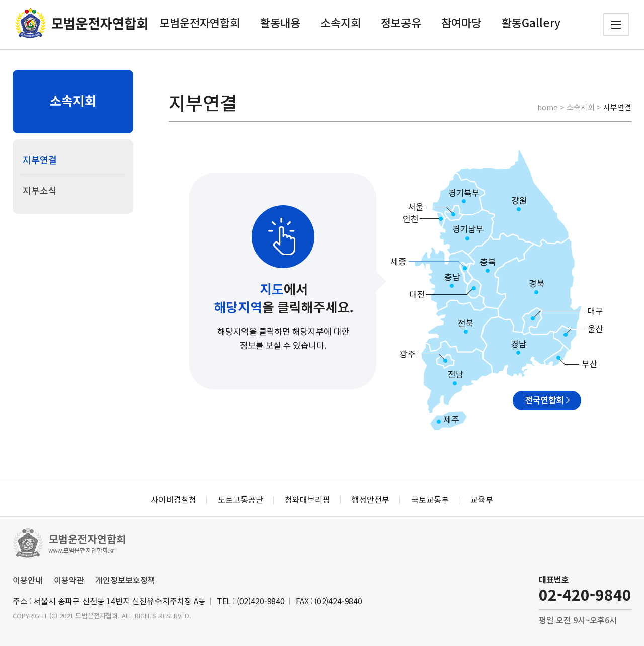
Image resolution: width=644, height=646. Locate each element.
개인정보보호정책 (125, 580)
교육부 (482, 499)
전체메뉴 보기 (616, 25)
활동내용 (280, 22)
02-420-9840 (585, 594)
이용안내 (28, 580)
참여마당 (461, 22)
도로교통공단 (240, 499)
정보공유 (401, 22)
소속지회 (341, 22)
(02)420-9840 (261, 601)
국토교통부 (430, 499)
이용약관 (69, 580)
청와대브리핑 (307, 499)
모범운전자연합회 (200, 22)
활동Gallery (531, 22)
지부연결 (40, 159)
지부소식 (40, 190)
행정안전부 (371, 499)
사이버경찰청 (174, 499)
